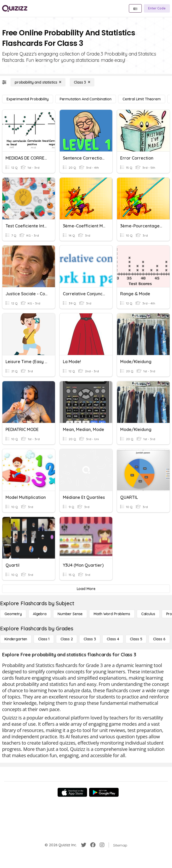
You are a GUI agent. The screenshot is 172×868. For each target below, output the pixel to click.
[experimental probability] (28, 99)
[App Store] (72, 792)
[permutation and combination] (86, 99)
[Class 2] (67, 639)
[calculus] (148, 614)
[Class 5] (136, 639)
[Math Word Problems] (112, 614)
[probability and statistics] (38, 82)
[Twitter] (84, 845)
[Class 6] (159, 639)
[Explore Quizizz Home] (15, 8)
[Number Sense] (70, 614)
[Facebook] (93, 845)
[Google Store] (104, 792)
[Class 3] (82, 82)
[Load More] (86, 589)
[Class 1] (44, 639)
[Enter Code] (157, 8)
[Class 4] (113, 639)
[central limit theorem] (142, 99)
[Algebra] (40, 614)
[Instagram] (102, 845)
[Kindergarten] (16, 639)
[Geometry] (13, 614)
